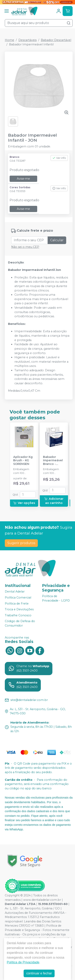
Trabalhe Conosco (18, 615)
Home (9, 40)
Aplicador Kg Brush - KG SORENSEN (23, 460)
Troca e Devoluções (19, 609)
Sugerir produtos (21, 543)
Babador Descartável (56, 40)
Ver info (59, 158)
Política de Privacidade (23, 962)
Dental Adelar (15, 592)
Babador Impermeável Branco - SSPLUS (53, 460)
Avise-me (23, 179)
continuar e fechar (39, 973)
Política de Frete (17, 604)
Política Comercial (18, 598)
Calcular (57, 240)
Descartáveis (27, 40)
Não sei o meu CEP (25, 247)
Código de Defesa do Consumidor (20, 624)
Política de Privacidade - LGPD (56, 599)
